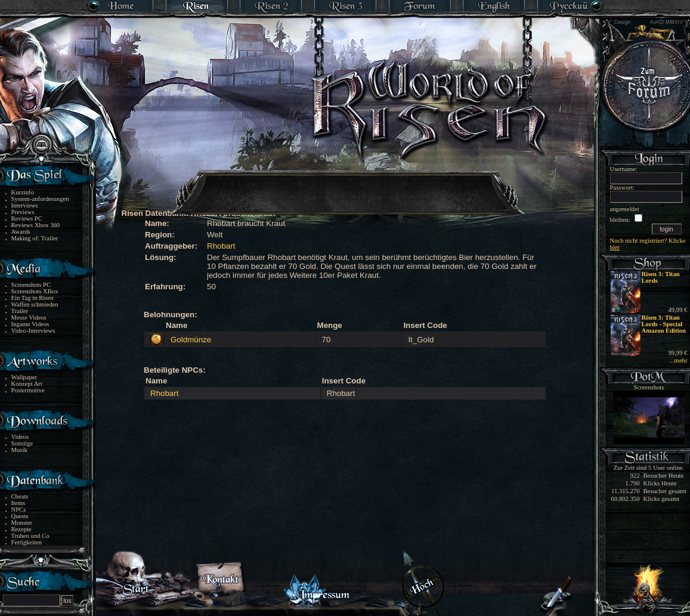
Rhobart (221, 246)
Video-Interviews (33, 331)
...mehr (679, 360)
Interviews (25, 205)
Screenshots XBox (35, 291)
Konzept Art (27, 384)
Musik (19, 450)
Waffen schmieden (35, 304)
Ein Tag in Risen (33, 298)
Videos (20, 437)
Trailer (20, 311)
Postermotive (28, 390)
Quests (20, 516)
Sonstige (22, 443)
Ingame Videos (30, 324)
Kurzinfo (23, 192)
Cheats (20, 496)
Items (18, 503)
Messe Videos (29, 318)
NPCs (19, 510)
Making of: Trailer (35, 238)
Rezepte (21, 529)
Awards (21, 232)
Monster (22, 523)
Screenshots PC (31, 285)
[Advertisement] (346, 185)
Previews (23, 212)
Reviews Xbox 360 (36, 225)
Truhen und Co (30, 536)
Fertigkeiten (27, 542)
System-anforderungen (40, 199)
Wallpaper (24, 377)
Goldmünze (191, 340)
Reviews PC (27, 219)
